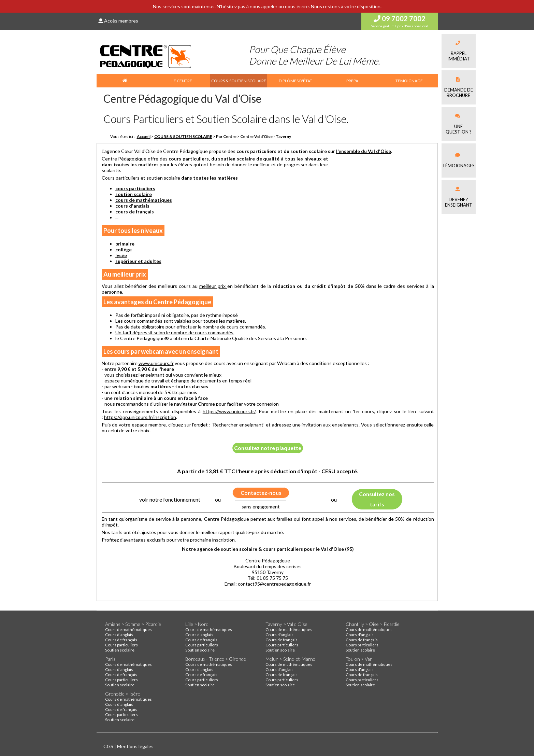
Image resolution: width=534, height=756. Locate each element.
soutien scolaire (134, 194)
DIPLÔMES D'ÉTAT (295, 81)
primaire (125, 244)
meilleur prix (213, 286)
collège (124, 249)
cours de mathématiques (144, 200)
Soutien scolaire (120, 650)
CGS (109, 746)
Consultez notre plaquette (268, 448)
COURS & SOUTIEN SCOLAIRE (239, 81)
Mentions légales (135, 746)
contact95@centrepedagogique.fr (274, 584)
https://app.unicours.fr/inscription (140, 417)
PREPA (352, 81)
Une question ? (459, 124)
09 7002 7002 (400, 18)
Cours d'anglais (119, 635)
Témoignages (458, 161)
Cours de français (121, 640)
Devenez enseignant (459, 197)
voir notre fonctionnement (170, 499)
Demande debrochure (459, 88)
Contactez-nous (261, 493)
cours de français (135, 212)
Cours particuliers (121, 645)
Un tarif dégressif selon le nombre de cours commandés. (175, 332)
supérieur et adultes (138, 261)
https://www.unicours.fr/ (229, 411)
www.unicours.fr (156, 363)
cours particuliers (135, 188)
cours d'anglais (132, 206)
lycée (121, 255)
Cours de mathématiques (128, 629)
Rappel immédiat (459, 51)
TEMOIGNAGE (409, 81)
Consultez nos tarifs (377, 499)
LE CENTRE (182, 81)
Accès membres (118, 21)
